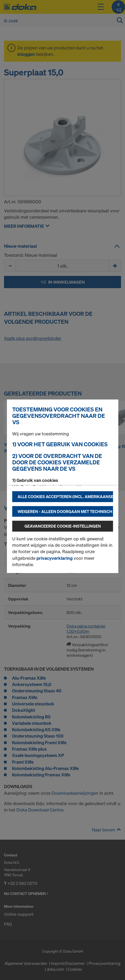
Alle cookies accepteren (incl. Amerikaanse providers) (65, 497)
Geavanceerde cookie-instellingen (63, 526)
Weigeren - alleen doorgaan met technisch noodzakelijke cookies (65, 511)
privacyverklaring (55, 558)
